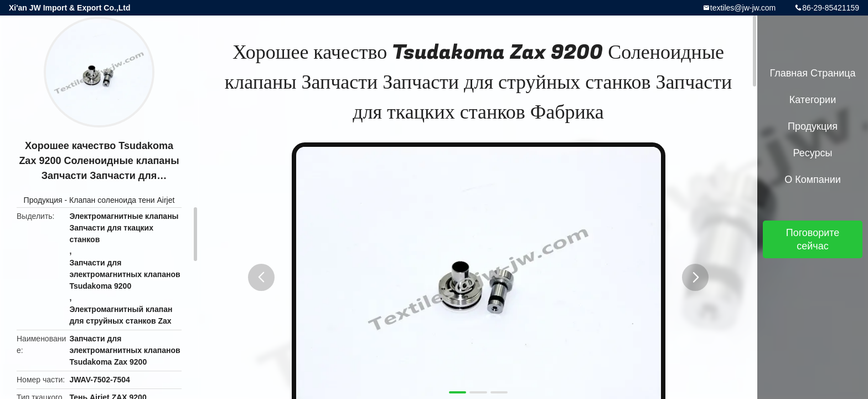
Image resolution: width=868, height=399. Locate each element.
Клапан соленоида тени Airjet (122, 200)
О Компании (813, 180)
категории (813, 100)
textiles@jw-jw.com (743, 8)
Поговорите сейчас (813, 239)
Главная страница (812, 73)
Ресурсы (813, 153)
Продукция (43, 200)
